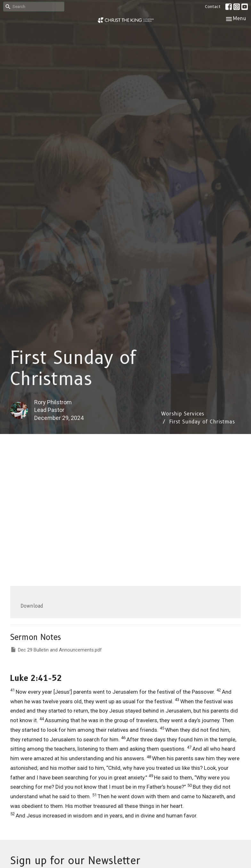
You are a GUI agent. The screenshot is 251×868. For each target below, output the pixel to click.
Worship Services (182, 414)
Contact (213, 6)
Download (32, 606)
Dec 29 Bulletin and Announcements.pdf (56, 650)
